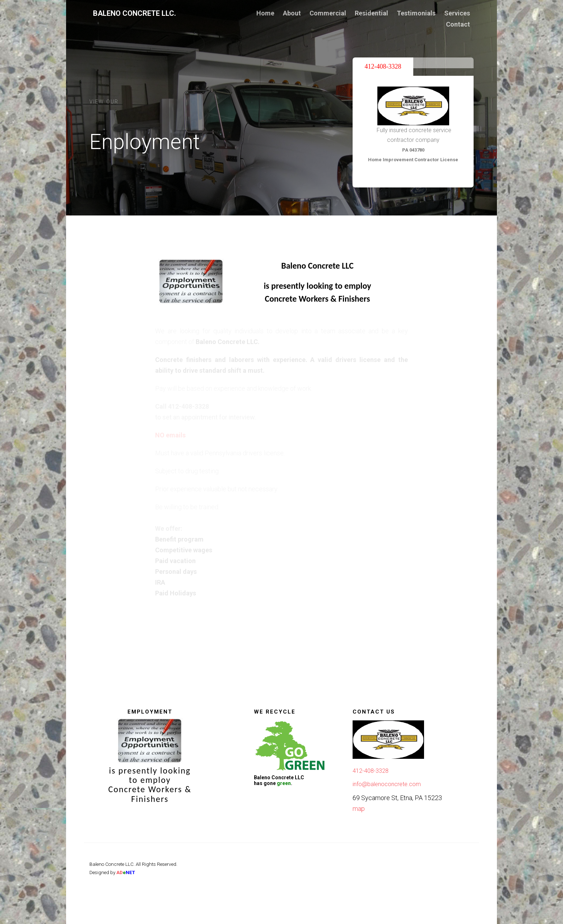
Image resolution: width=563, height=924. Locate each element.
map (359, 809)
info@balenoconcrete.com (387, 784)
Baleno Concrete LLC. (134, 13)
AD (126, 872)
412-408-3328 (371, 771)
